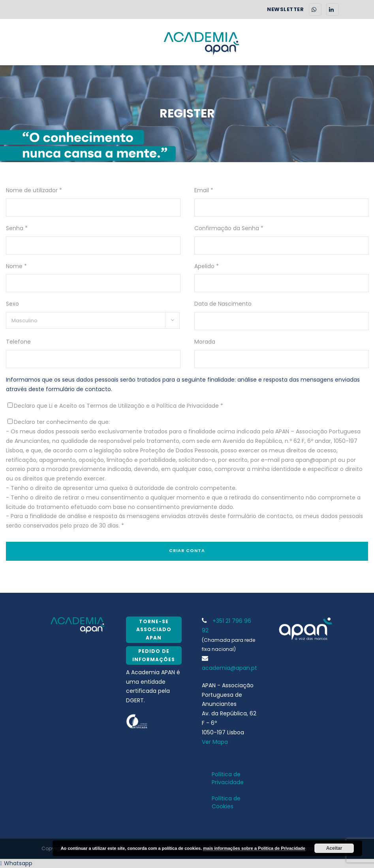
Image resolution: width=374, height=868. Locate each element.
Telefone (18, 342)
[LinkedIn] (333, 9)
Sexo (12, 304)
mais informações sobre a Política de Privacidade (254, 848)
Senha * (17, 228)
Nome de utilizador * (34, 190)
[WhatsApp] (315, 9)
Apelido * (207, 266)
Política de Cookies (226, 802)
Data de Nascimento (223, 304)
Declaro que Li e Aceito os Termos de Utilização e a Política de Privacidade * (118, 406)
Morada (205, 342)
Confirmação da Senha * (229, 228)
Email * (204, 190)
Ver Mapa (215, 742)
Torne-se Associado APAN (154, 630)
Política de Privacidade (228, 778)
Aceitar (334, 848)
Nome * (16, 266)
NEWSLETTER (285, 9)
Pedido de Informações (154, 655)
